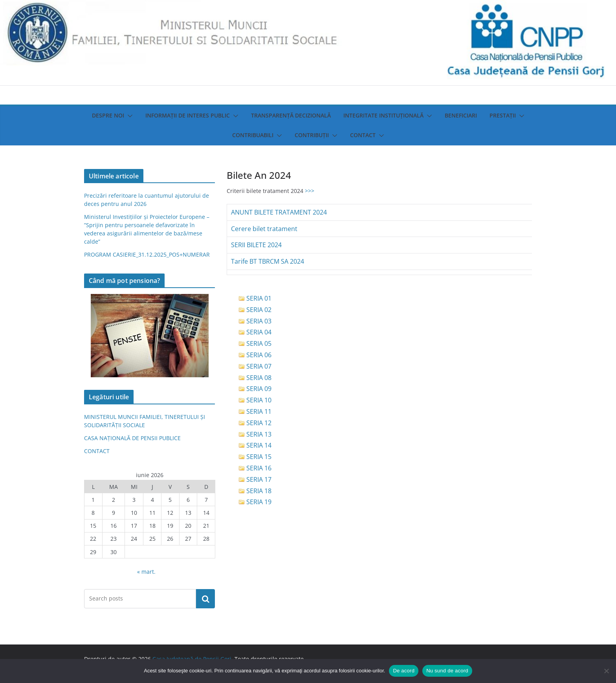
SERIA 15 (259, 457)
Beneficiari (461, 115)
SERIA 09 (259, 389)
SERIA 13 (259, 434)
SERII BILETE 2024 (256, 245)
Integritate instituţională (383, 115)
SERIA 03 (259, 321)
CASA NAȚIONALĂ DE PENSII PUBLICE (132, 438)
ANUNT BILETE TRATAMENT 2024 (279, 212)
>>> (310, 191)
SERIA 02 (259, 310)
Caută (205, 599)
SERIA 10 (259, 400)
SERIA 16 (259, 468)
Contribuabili (253, 135)
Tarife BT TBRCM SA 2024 (268, 261)
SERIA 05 (259, 343)
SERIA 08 (259, 378)
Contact (363, 135)
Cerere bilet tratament (264, 229)
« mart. (146, 572)
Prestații (503, 115)
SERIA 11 (259, 411)
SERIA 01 (259, 298)
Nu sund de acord (447, 671)
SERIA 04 (259, 332)
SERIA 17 (259, 479)
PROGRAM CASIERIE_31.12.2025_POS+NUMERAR (147, 254)
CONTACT (97, 451)
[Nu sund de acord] (606, 671)
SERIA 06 (259, 355)
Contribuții (312, 135)
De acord (404, 671)
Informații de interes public (188, 115)
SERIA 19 (259, 502)
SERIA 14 (259, 445)
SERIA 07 (259, 366)
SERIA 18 (259, 491)
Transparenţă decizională (291, 115)
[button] (128, 116)
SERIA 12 (259, 423)
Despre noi (108, 115)
